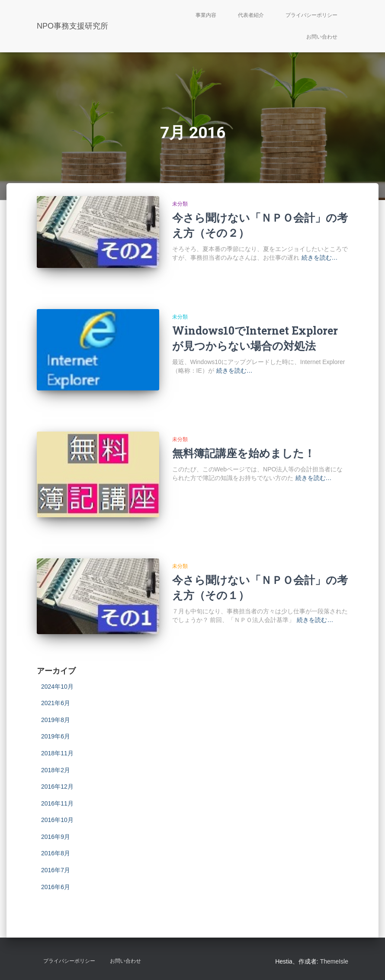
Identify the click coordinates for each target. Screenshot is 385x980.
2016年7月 (56, 870)
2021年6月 (56, 703)
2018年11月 (57, 753)
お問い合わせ (322, 37)
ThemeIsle (334, 961)
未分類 (180, 204)
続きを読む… (320, 258)
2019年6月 (56, 736)
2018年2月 (56, 770)
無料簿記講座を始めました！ (244, 453)
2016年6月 (56, 887)
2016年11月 (57, 803)
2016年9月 (56, 837)
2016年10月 (57, 820)
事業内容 (206, 15)
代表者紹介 (251, 15)
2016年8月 (56, 853)
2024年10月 (57, 687)
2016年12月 (57, 787)
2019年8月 (56, 720)
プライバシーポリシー (311, 15)
